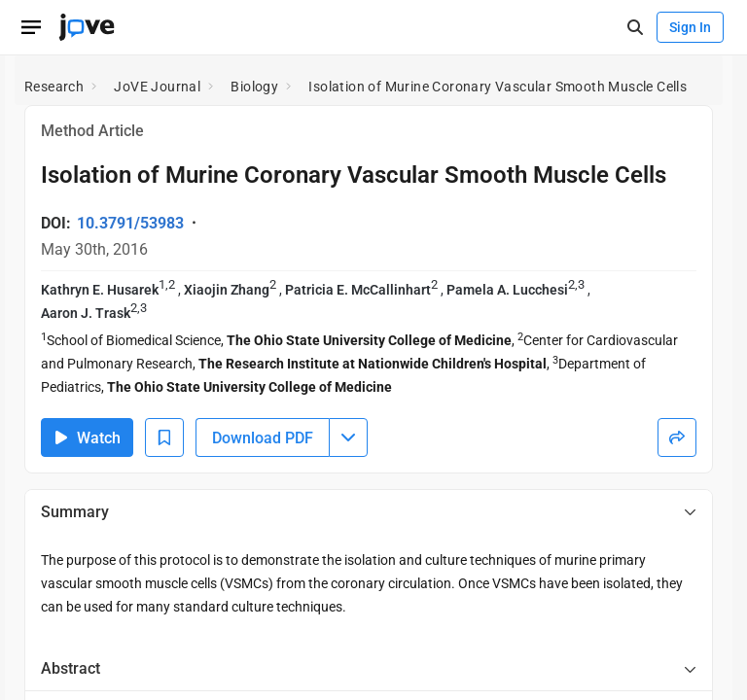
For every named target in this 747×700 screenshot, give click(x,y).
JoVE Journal (157, 87)
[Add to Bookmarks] (164, 437)
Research (54, 87)
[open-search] (635, 28)
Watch (87, 438)
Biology (254, 87)
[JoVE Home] (87, 27)
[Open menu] (31, 27)
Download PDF (263, 438)
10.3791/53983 (130, 223)
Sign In (690, 27)
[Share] (677, 437)
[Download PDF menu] (348, 437)
